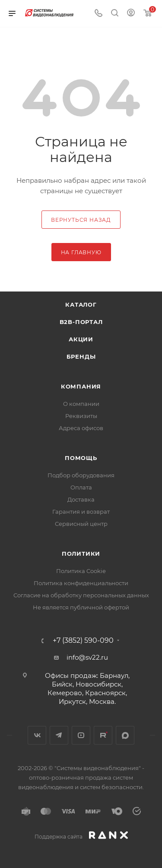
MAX (125, 735)
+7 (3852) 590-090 (83, 641)
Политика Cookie (81, 571)
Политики (81, 554)
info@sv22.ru (87, 657)
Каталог (81, 304)
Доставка (81, 499)
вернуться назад (81, 220)
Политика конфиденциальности (81, 583)
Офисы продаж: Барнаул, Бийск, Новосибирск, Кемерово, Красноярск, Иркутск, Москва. (87, 688)
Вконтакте (37, 735)
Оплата (81, 487)
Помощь (81, 458)
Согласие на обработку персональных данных (81, 595)
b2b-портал (81, 322)
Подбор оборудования (81, 475)
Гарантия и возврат (81, 512)
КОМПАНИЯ (81, 386)
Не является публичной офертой (81, 607)
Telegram (59, 735)
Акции (81, 339)
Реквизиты (81, 416)
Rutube (103, 735)
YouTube (81, 735)
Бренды (81, 356)
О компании (81, 404)
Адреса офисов (81, 428)
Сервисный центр (81, 524)
